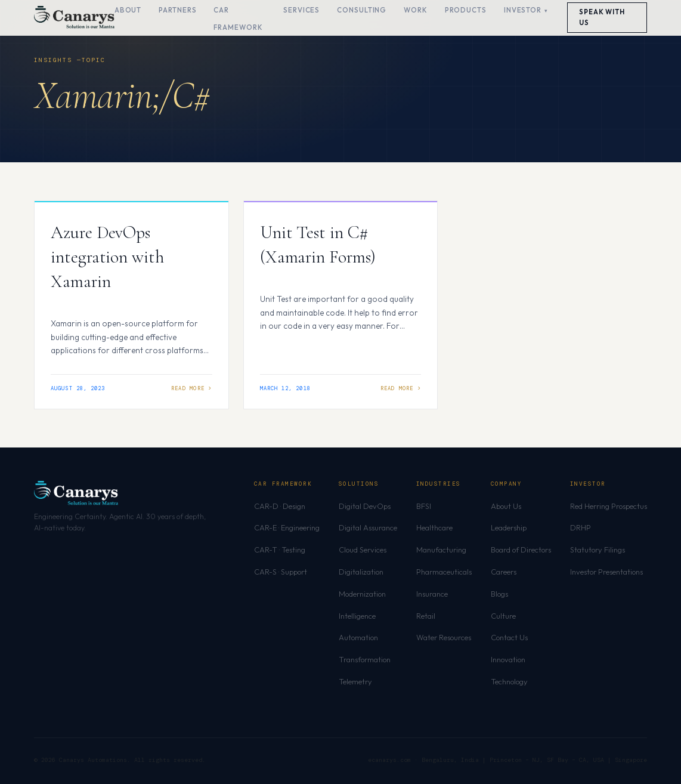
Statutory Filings (598, 550)
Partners (177, 10)
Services (301, 10)
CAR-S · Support (281, 572)
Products (466, 10)
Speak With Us (602, 17)
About (128, 10)
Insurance (432, 594)
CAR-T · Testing (280, 550)
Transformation (365, 659)
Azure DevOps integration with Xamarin (107, 257)
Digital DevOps (365, 506)
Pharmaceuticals (444, 572)
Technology (509, 681)
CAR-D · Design (280, 506)
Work (416, 10)
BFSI (424, 506)
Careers (504, 572)
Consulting (362, 10)
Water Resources (444, 637)
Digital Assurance (368, 527)
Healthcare (434, 527)
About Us (506, 506)
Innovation (508, 659)
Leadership (509, 527)
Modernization (362, 594)
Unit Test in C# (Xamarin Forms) (318, 245)
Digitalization (361, 572)
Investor (523, 10)
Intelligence (357, 616)
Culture (503, 616)
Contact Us (509, 637)
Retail (426, 616)
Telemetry (355, 681)
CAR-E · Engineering (287, 527)
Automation (358, 637)
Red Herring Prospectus (609, 506)
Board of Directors (521, 550)
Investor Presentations (606, 572)
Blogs (499, 594)
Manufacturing (441, 550)
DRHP (581, 527)
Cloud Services (363, 550)
